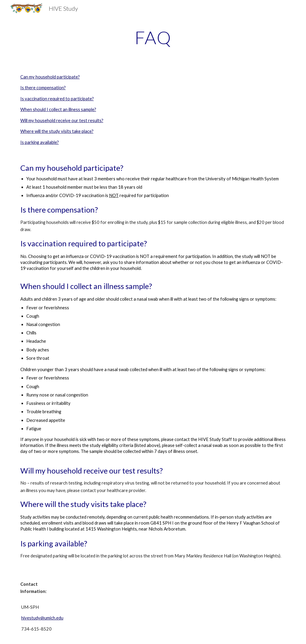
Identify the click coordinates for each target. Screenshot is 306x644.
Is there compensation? (43, 88)
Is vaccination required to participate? (57, 99)
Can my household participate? (50, 77)
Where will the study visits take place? (57, 131)
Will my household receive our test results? (62, 120)
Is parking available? (40, 142)
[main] (153, 37)
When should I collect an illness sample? (58, 109)
